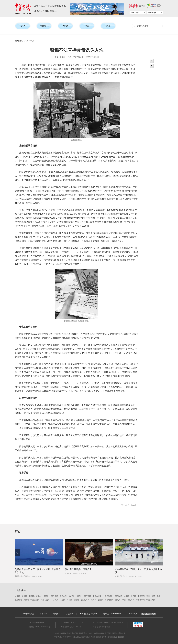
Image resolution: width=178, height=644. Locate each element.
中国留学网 (140, 600)
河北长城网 (45, 600)
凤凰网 (26, 600)
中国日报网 (54, 596)
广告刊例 (70, 614)
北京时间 (18, 600)
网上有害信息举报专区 (89, 614)
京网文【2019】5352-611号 (39, 627)
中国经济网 (107, 596)
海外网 (94, 600)
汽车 (108, 26)
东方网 (76, 600)
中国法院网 (35, 600)
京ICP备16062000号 (36, 623)
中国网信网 (118, 596)
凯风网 (118, 600)
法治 (26, 41)
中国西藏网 (87, 596)
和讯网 (69, 600)
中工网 (133, 596)
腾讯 (153, 596)
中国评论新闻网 (128, 600)
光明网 (126, 596)
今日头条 (55, 600)
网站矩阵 (152, 13)
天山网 (62, 600)
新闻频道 (19, 41)
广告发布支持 (141, 614)
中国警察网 (109, 600)
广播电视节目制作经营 (102, 627)
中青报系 (135, 13)
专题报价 (57, 614)
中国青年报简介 (28, 614)
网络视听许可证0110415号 (71, 627)
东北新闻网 (85, 600)
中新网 (78, 596)
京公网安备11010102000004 (72, 623)
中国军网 (141, 596)
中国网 (45, 596)
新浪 (148, 596)
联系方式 (44, 614)
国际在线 (63, 596)
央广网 (71, 596)
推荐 (18, 531)
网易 (158, 596)
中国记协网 (151, 600)
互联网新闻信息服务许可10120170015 (108, 623)
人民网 (17, 596)
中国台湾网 (97, 596)
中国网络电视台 (35, 596)
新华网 (24, 596)
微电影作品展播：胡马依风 (78, 569)
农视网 (100, 600)
